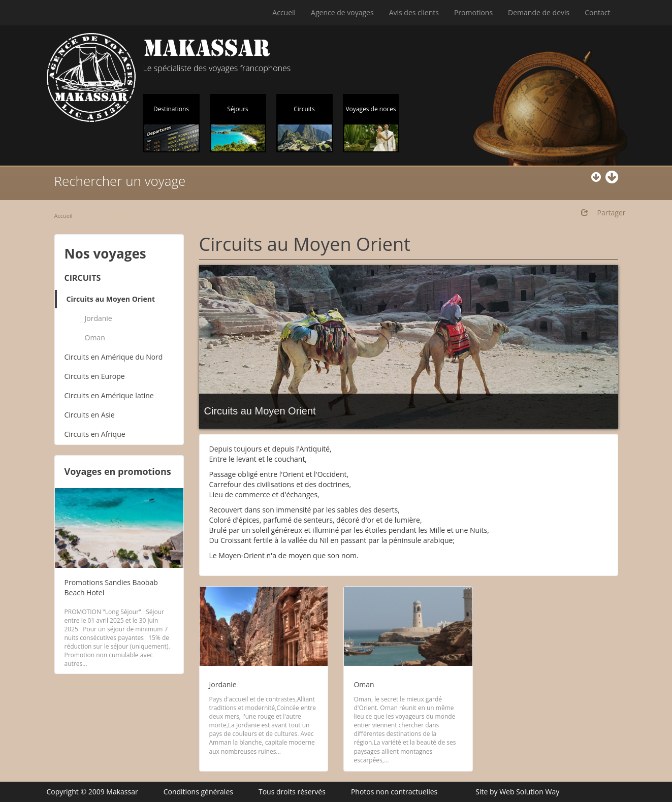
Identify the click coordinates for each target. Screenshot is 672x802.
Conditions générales (198, 792)
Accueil (284, 12)
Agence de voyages (342, 12)
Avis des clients (414, 12)
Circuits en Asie (90, 415)
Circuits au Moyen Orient (111, 299)
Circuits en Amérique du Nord (114, 357)
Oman (95, 338)
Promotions (473, 12)
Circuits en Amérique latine (109, 395)
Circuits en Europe (95, 376)
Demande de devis (539, 12)
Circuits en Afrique (95, 434)
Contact (597, 12)
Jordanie (99, 318)
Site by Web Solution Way (517, 792)
